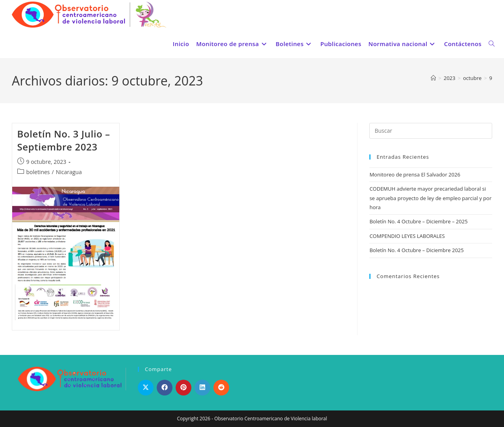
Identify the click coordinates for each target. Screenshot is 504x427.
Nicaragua (69, 172)
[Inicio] (433, 78)
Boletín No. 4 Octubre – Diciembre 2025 (416, 250)
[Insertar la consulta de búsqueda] (431, 131)
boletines (38, 172)
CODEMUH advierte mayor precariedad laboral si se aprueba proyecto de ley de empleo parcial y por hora (430, 198)
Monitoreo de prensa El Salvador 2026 (415, 175)
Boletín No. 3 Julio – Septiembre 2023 (64, 140)
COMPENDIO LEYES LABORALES (407, 236)
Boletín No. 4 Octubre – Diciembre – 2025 (418, 221)
